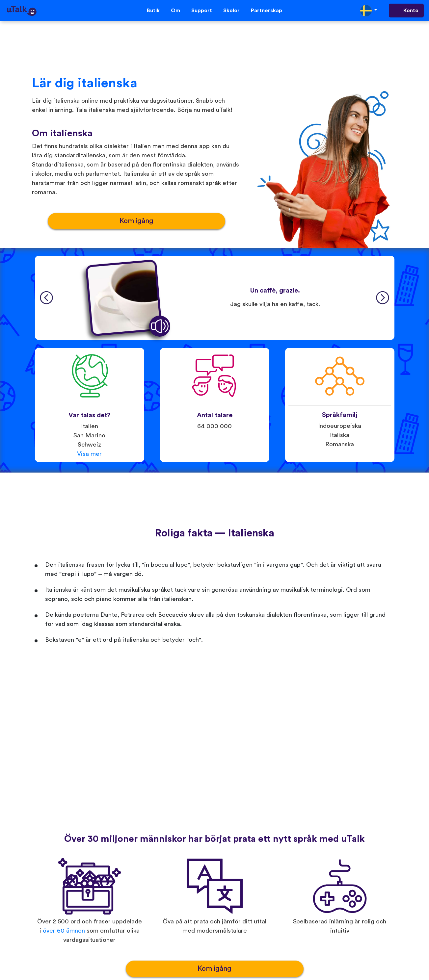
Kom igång (136, 221)
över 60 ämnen (64, 931)
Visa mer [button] (89, 454)
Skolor (231, 11)
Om (175, 11)
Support (202, 11)
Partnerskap (267, 11)
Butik (153, 11)
